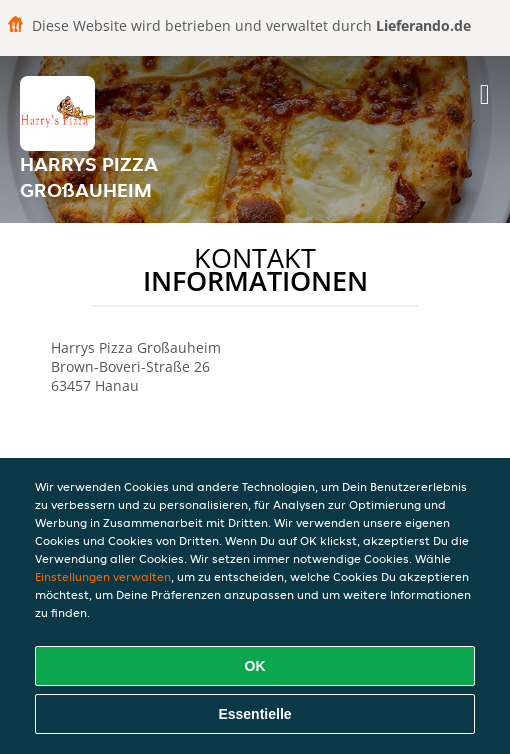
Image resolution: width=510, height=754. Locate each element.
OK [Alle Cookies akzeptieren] (255, 666)
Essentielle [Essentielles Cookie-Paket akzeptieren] (254, 714)
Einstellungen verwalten (103, 576)
